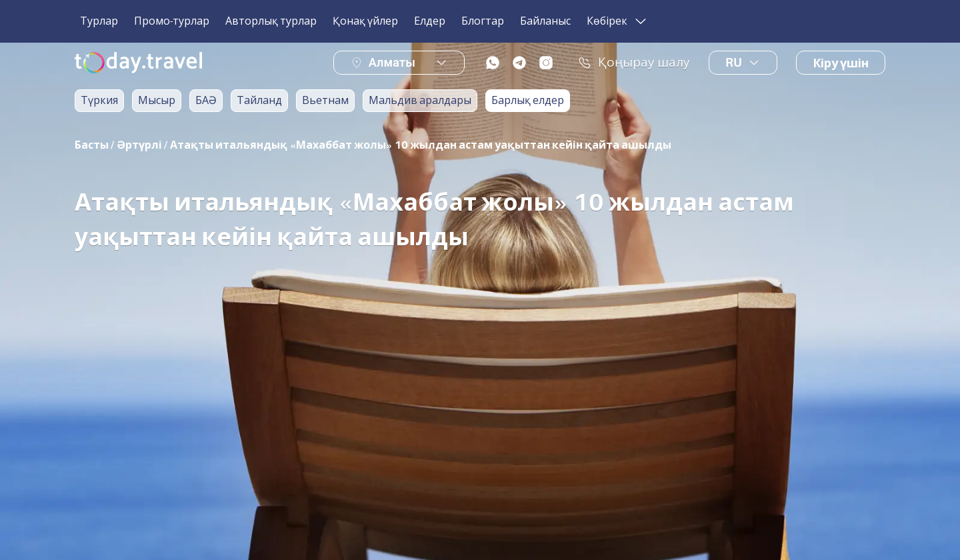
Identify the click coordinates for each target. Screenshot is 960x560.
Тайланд (259, 101)
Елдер (430, 21)
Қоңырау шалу (634, 63)
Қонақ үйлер (365, 21)
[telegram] (519, 63)
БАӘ (206, 101)
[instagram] (546, 63)
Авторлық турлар (271, 21)
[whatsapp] (493, 63)
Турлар (99, 21)
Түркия (99, 101)
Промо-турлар (172, 21)
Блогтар (483, 21)
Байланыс (545, 21)
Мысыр (157, 101)
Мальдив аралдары (420, 101)
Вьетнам (325, 101)
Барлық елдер (528, 101)
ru (743, 63)
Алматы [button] (392, 62)
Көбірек (618, 21)
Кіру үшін (841, 63)
